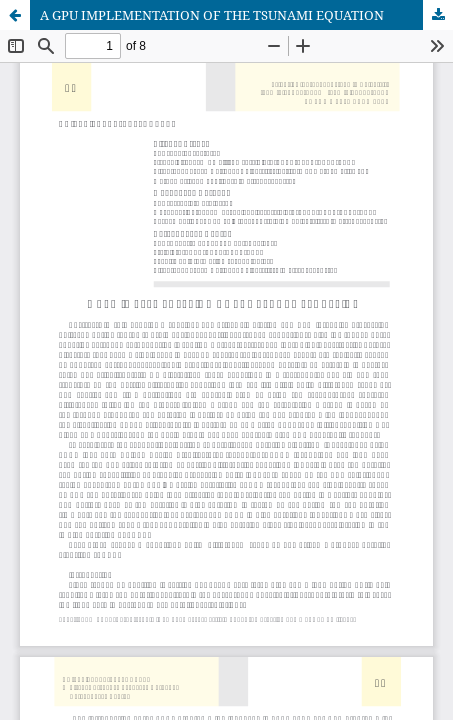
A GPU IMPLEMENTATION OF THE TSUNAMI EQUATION (212, 15)
